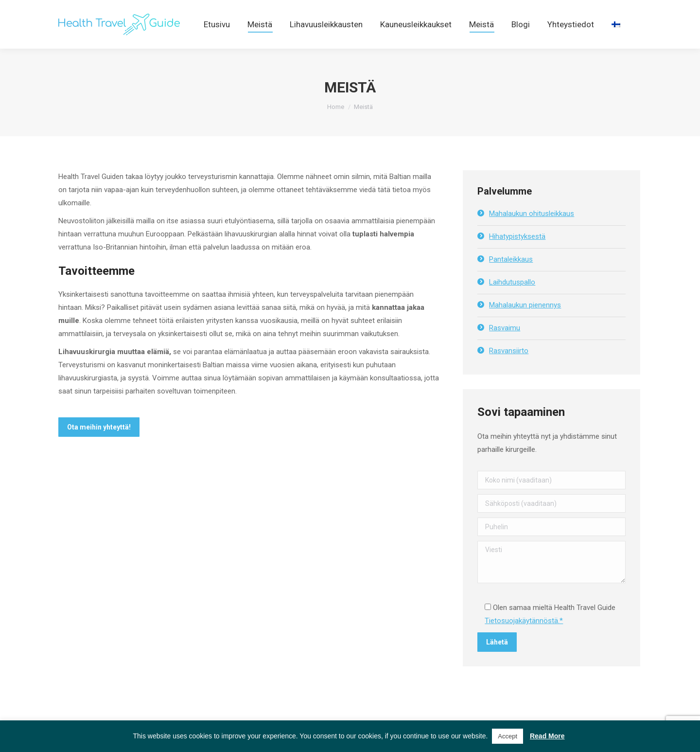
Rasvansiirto (509, 368)
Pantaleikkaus (511, 277)
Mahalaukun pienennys (525, 322)
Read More (547, 736)
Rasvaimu (505, 345)
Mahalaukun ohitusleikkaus (532, 231)
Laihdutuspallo (512, 300)
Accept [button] (507, 736)
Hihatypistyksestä (517, 254)
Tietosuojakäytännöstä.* (524, 638)
